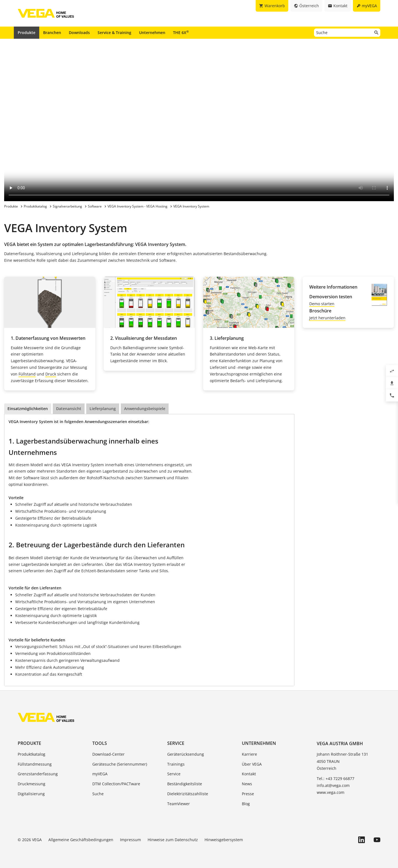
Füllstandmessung (35, 764)
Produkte (27, 33)
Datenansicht (69, 409)
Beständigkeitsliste (185, 784)
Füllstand (27, 374)
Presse (248, 794)
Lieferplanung (103, 409)
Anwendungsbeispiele (145, 409)
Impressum (130, 840)
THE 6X (181, 32)
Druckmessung (32, 784)
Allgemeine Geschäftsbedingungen (81, 840)
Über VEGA (252, 764)
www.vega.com (331, 792)
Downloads (79, 33)
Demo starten (322, 304)
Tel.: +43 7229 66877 (336, 778)
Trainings (176, 764)
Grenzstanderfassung (38, 774)
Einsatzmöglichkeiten (28, 409)
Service (176, 743)
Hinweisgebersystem (224, 840)
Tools (100, 743)
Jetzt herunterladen (327, 318)
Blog (246, 804)
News (247, 784)
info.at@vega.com (333, 785)
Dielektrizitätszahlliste (188, 794)
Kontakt (249, 774)
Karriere (249, 754)
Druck (51, 374)
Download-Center (108, 754)
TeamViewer (179, 804)
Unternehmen (152, 33)
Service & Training (114, 33)
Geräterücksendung (186, 754)
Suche (98, 794)
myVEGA (100, 774)
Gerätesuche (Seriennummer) (120, 764)
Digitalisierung (31, 794)
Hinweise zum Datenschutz (173, 840)
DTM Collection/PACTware (116, 784)
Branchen (52, 33)
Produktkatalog (32, 754)
